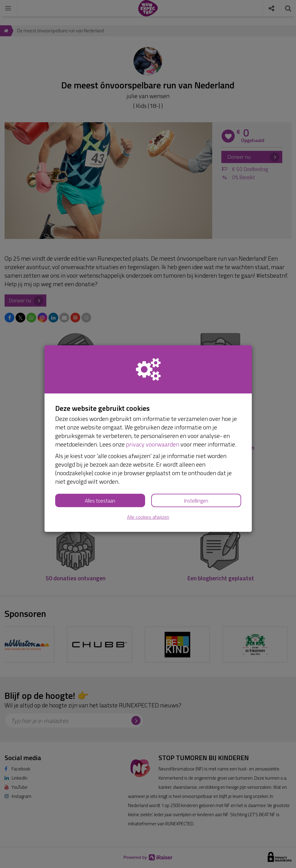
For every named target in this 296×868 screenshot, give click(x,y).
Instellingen (196, 501)
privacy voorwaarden (153, 444)
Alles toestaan (100, 501)
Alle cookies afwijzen (148, 517)
